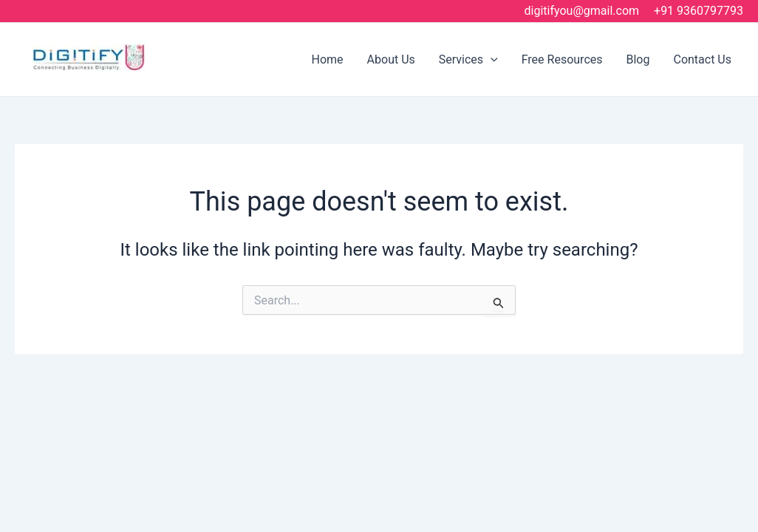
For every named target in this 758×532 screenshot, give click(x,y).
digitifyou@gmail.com (582, 11)
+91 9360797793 (699, 11)
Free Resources (562, 59)
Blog (638, 59)
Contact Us (702, 59)
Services (468, 59)
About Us (391, 59)
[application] (491, 59)
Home (328, 59)
